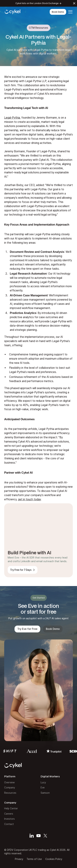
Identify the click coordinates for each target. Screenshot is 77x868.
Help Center (11, 808)
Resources (10, 793)
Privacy (19, 859)
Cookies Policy (54, 859)
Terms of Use (34, 859)
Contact (9, 824)
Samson (45, 793)
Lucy (43, 782)
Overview (9, 782)
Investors (9, 819)
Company (10, 788)
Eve (43, 788)
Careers (9, 814)
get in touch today (29, 499)
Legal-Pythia (12, 118)
